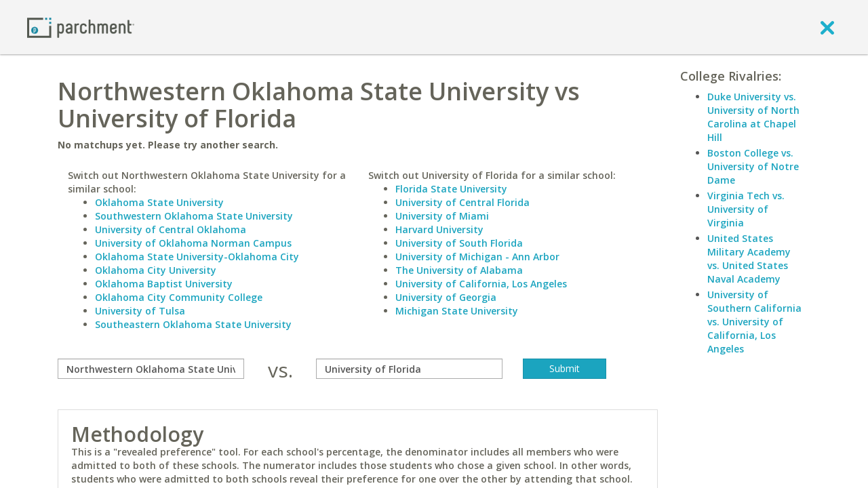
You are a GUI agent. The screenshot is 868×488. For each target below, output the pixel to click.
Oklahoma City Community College (179, 297)
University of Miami (442, 216)
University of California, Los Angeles (481, 284)
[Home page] (81, 27)
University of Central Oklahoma (171, 229)
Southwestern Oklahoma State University (194, 216)
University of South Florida (459, 243)
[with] (409, 369)
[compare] (151, 369)
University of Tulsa (140, 311)
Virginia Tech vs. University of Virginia (746, 209)
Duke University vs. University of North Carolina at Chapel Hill (753, 117)
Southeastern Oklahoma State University (193, 324)
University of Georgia (446, 297)
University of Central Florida (462, 202)
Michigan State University (457, 311)
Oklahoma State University (159, 202)
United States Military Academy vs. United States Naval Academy (749, 259)
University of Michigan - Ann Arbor (477, 257)
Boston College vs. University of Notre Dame (753, 166)
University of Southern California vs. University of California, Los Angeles (754, 322)
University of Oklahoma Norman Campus (193, 243)
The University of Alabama (459, 270)
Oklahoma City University (156, 270)
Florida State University (451, 189)
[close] (827, 27)
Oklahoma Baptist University (164, 284)
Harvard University (439, 229)
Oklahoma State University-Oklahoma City (197, 257)
